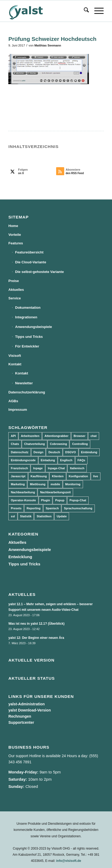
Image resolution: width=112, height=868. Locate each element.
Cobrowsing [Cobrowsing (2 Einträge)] (59, 444)
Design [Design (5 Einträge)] (39, 452)
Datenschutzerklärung (27, 392)
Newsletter (24, 383)
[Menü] (96, 11)
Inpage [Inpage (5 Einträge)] (38, 468)
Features (16, 243)
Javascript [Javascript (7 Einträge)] (18, 476)
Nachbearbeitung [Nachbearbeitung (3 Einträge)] (23, 492)
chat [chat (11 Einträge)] (94, 436)
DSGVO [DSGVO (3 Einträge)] (71, 452)
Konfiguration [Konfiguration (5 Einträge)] (78, 476)
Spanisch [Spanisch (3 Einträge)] (52, 508)
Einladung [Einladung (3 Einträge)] (48, 460)
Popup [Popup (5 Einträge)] (60, 500)
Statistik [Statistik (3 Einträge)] (26, 516)
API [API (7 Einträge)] (13, 436)
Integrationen (26, 317)
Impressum (18, 410)
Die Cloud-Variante (31, 262)
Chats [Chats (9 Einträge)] (15, 444)
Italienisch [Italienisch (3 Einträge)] (77, 468)
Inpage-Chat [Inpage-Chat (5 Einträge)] (56, 468)
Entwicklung (20, 557)
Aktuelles (16, 290)
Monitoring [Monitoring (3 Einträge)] (73, 484)
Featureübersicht (29, 252)
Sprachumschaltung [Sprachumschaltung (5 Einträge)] (78, 508)
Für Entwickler (27, 346)
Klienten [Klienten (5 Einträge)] (58, 476)
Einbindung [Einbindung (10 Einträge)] (89, 452)
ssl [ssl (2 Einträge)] (13, 516)
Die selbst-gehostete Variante (39, 272)
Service (15, 298)
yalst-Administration (26, 704)
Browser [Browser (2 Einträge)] (80, 436)
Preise (14, 281)
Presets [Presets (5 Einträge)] (16, 508)
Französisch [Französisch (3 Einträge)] (19, 468)
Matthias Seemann (48, 45)
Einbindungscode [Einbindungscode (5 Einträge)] (23, 460)
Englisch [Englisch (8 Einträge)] (66, 460)
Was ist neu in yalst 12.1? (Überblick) (36, 624)
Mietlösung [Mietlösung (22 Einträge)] (38, 484)
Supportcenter (21, 722)
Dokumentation (28, 308)
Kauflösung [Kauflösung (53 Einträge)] (39, 476)
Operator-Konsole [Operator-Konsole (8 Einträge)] (23, 500)
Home (13, 226)
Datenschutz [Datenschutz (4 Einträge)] (19, 452)
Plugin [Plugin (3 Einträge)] (46, 500)
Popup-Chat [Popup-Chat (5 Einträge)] (78, 500)
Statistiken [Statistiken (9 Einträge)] (44, 516)
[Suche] (84, 11)
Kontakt (15, 364)
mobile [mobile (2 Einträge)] (55, 484)
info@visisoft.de (69, 861)
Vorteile (15, 235)
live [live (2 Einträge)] (96, 476)
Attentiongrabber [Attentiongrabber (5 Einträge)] (57, 436)
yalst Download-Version (30, 710)
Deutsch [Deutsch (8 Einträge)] (54, 452)
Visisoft (15, 356)
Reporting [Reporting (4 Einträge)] (34, 508)
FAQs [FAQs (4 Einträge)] (82, 460)
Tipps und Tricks (29, 337)
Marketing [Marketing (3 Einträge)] (18, 484)
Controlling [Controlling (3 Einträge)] (80, 444)
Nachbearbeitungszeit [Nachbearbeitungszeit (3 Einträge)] (55, 492)
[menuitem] (84, 11)
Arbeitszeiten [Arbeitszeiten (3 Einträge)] (30, 436)
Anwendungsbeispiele (33, 327)
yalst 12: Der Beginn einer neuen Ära (36, 638)
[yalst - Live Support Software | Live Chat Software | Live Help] (46, 11)
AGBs (13, 401)
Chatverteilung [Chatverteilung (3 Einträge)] (35, 444)
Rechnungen (20, 716)
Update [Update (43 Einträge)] (62, 516)
